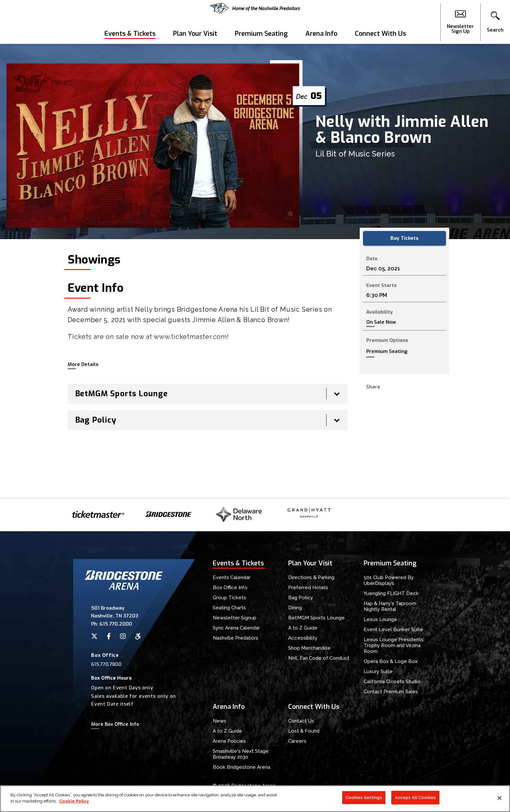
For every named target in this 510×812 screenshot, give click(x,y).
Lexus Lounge (380, 619)
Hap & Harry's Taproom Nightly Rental (390, 606)
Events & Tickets (130, 34)
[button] (495, 22)
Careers (297, 741)
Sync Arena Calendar (236, 628)
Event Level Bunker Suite (393, 629)
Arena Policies (229, 741)
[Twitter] (94, 636)
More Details (83, 364)
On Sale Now (381, 322)
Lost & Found (304, 731)
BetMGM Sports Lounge (316, 618)
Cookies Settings (364, 798)
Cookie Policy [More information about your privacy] (74, 802)
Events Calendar (232, 577)
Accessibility (303, 638)
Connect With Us (380, 34)
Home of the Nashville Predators (255, 8)
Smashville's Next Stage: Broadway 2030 (241, 754)
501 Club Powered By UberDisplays (389, 580)
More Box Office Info (115, 724)
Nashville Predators (235, 638)
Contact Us (301, 721)
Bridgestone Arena (29, 22)
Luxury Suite (378, 671)
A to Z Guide (303, 628)
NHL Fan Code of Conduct (319, 658)
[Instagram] (123, 636)
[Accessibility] (138, 636)
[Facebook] (109, 636)
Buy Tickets (404, 238)
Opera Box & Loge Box (391, 661)
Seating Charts (229, 608)
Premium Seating (261, 34)
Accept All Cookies (415, 798)
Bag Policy (301, 598)
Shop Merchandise (309, 648)
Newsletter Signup (235, 618)
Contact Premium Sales (391, 692)
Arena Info (321, 34)
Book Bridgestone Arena (242, 767)
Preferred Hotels (308, 588)
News (220, 721)
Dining (295, 608)
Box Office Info (230, 588)
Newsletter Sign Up (460, 22)
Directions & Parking (311, 577)
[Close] (500, 798)
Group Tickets (229, 598)
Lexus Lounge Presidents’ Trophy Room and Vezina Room (394, 645)
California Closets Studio (392, 682)
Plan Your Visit (195, 34)
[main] (255, 271)
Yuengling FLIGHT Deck (391, 593)
